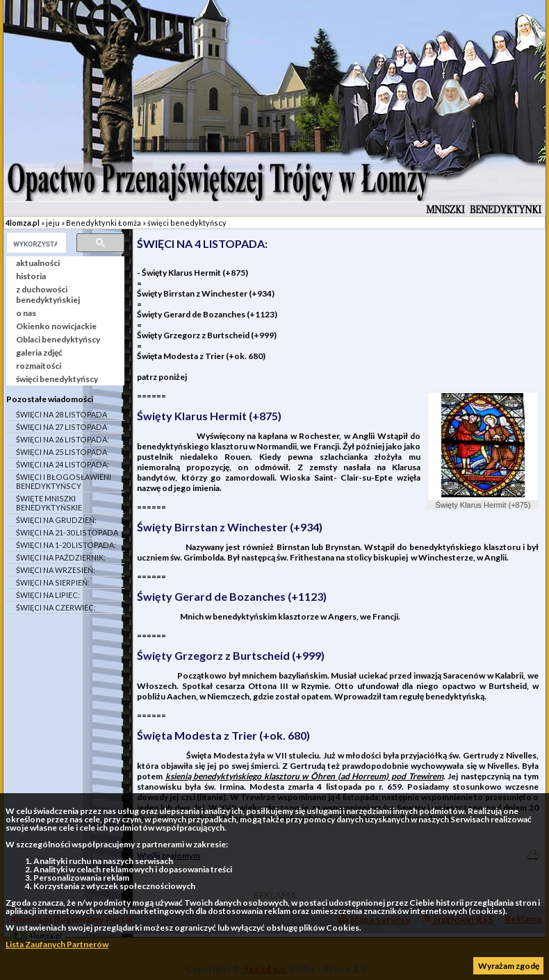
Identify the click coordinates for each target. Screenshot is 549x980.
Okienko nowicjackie (56, 326)
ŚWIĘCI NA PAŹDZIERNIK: (61, 557)
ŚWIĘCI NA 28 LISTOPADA (62, 414)
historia (31, 276)
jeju (53, 223)
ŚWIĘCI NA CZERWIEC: (56, 607)
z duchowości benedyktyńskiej (48, 294)
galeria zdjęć (39, 352)
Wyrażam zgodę (509, 966)
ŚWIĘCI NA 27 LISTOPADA (62, 427)
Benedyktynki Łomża (104, 223)
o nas (26, 313)
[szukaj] (35, 244)
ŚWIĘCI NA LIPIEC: (48, 595)
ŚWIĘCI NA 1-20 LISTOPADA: (66, 545)
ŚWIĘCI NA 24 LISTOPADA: (63, 464)
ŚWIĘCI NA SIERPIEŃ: (53, 582)
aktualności (38, 263)
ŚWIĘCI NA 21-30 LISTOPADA (67, 532)
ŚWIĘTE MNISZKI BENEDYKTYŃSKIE (49, 503)
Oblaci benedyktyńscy (58, 339)
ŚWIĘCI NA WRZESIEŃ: (56, 570)
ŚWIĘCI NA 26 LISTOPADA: (63, 439)
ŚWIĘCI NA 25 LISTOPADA (62, 452)
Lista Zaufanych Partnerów (57, 944)
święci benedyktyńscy (187, 223)
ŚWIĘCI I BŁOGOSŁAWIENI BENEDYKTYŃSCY (64, 481)
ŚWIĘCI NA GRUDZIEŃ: (56, 520)
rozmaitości (39, 366)
